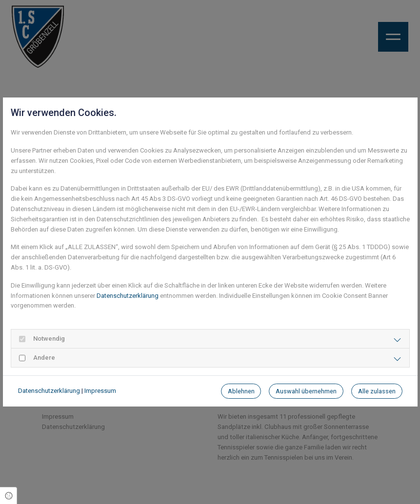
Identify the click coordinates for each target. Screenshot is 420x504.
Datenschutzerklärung (128, 296)
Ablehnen (241, 391)
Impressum (100, 391)
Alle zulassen (377, 391)
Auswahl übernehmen (306, 391)
